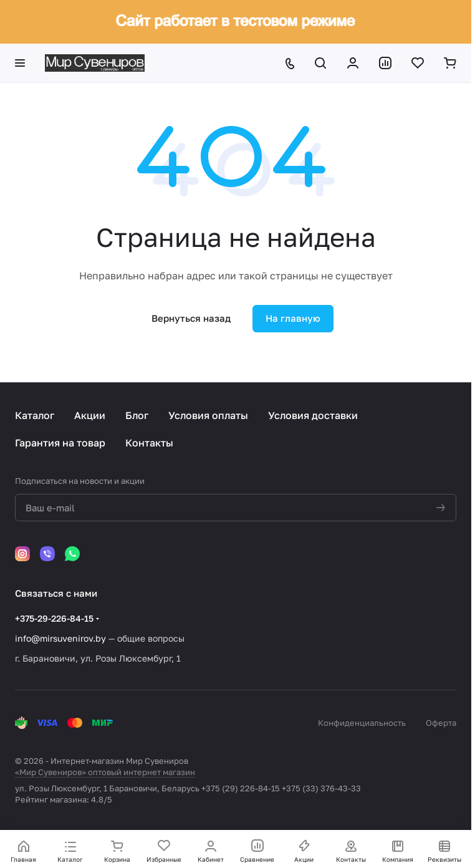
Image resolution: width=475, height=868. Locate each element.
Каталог (35, 415)
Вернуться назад (191, 318)
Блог (137, 415)
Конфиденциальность (362, 723)
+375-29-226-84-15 (54, 618)
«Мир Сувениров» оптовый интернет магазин (105, 772)
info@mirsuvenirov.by (60, 638)
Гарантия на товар (60, 443)
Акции (90, 415)
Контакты (149, 443)
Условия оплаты (208, 415)
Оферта (441, 723)
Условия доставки (313, 415)
